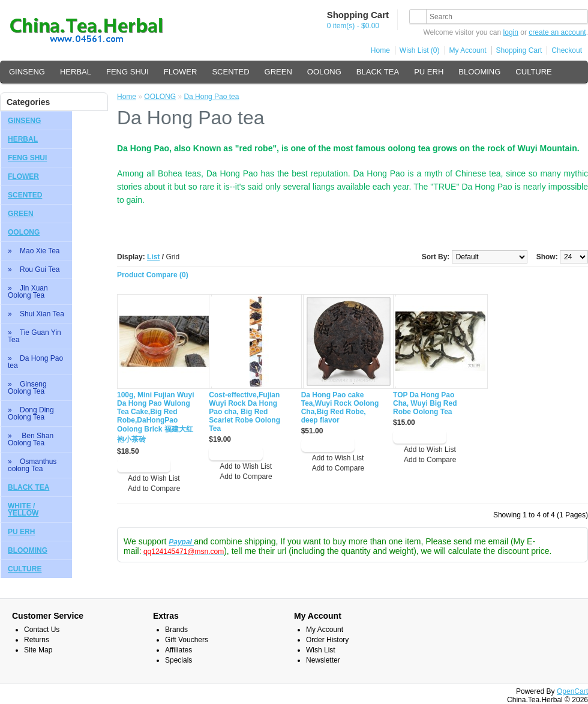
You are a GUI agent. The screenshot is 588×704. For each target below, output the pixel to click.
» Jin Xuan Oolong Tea (28, 292)
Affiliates (178, 650)
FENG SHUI (127, 72)
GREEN (278, 72)
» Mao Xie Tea (34, 251)
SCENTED (230, 72)
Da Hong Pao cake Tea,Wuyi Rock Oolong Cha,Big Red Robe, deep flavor (340, 408)
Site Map (38, 650)
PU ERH (429, 72)
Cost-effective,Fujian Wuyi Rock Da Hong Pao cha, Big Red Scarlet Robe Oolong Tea (244, 412)
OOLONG (324, 72)
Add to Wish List (154, 478)
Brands (176, 630)
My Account (468, 50)
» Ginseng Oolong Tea (27, 388)
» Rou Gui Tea (34, 269)
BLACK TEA (378, 72)
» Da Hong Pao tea (35, 362)
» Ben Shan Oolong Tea (31, 439)
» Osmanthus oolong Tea (32, 465)
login (511, 32)
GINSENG (27, 72)
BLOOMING (479, 72)
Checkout (567, 50)
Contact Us (42, 630)
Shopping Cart (519, 50)
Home (380, 50)
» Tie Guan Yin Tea (34, 336)
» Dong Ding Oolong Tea (31, 414)
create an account (557, 32)
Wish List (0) (420, 50)
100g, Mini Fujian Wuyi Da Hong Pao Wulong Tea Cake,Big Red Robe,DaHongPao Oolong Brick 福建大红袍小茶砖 (155, 417)
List (153, 257)
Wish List (321, 650)
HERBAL (76, 72)
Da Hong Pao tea (211, 97)
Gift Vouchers (187, 640)
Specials (178, 660)
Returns (37, 640)
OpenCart (572, 691)
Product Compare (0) (153, 275)
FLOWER (181, 72)
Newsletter (323, 660)
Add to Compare (154, 489)
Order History (327, 640)
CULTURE (533, 72)
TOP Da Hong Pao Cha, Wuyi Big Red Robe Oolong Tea (425, 403)
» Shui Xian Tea (36, 314)
